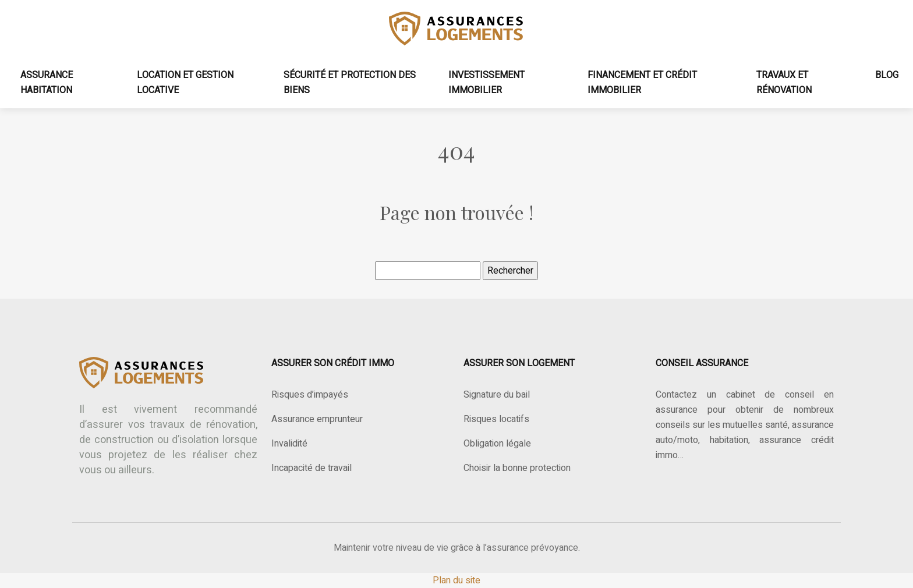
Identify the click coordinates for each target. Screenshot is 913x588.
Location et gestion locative (185, 83)
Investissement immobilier (486, 83)
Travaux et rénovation (784, 83)
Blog (887, 75)
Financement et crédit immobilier (642, 83)
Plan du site (456, 580)
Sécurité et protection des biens (350, 83)
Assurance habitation (47, 83)
